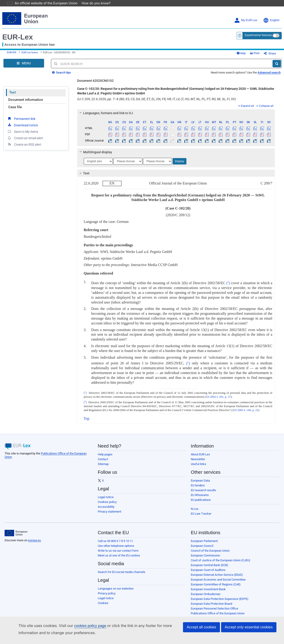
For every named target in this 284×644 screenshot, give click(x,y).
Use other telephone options (116, 543)
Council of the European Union (210, 548)
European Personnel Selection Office (214, 606)
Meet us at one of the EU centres (119, 552)
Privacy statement (110, 509)
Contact (103, 456)
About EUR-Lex (200, 451)
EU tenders (198, 482)
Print (262, 49)
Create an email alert (25, 135)
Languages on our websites (116, 586)
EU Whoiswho (200, 492)
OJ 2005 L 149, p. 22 (246, 407)
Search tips (62, 70)
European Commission (205, 552)
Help (249, 49)
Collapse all (265, 103)
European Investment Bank (208, 586)
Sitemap (103, 461)
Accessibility (106, 504)
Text (13, 89)
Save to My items (23, 128)
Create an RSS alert (24, 141)
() (228, 280)
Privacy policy (107, 590)
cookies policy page (83, 626)
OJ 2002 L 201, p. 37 (219, 394)
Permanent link (21, 116)
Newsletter (198, 456)
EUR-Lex (18, 31)
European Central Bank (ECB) (209, 562)
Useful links (198, 461)
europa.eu (34, 537)
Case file (15, 104)
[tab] (176, 110)
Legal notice (106, 494)
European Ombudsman (206, 591)
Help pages (105, 451)
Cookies (103, 600)
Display (180, 158)
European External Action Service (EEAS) (217, 572)
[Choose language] (98, 158)
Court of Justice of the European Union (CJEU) (221, 557)
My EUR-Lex (246, 14)
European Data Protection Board (211, 601)
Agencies (197, 615)
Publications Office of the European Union (218, 610)
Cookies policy (107, 499)
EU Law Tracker (201, 511)
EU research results (203, 487)
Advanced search (269, 70)
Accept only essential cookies (249, 627)
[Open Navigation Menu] (24, 60)
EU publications (201, 497)
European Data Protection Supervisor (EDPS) (220, 596)
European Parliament (204, 538)
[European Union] (16, 530)
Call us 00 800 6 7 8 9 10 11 (115, 538)
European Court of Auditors (208, 567)
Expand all (246, 103)
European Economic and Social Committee (218, 577)
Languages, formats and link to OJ (105, 110)
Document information (26, 97)
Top (87, 416)
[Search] (277, 61)
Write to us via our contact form (118, 548)
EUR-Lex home (30, 48)
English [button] (271, 14)
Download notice (22, 122)
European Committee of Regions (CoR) (216, 581)
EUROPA (12, 48)
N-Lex (195, 506)
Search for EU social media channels (122, 569)
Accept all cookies (201, 627)
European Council (202, 543)
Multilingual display (95, 149)
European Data (200, 478)
